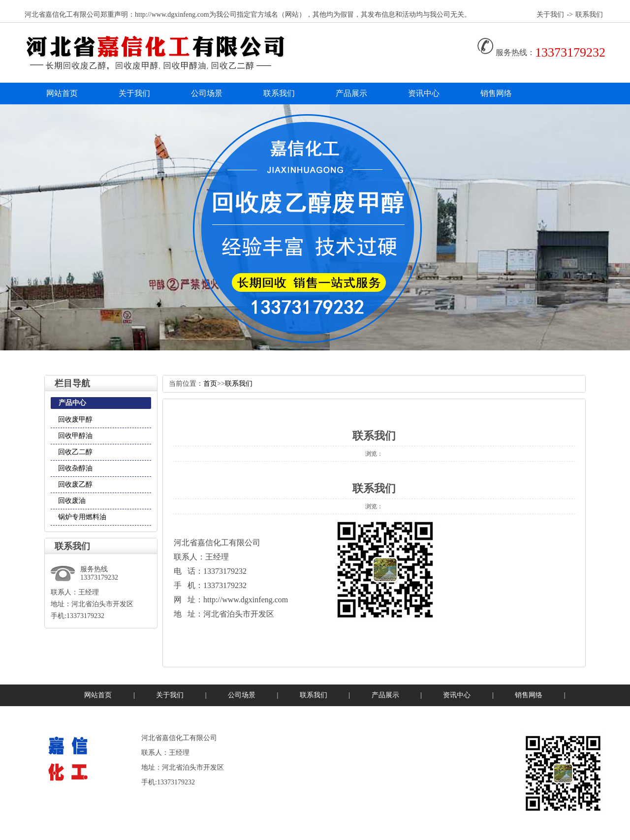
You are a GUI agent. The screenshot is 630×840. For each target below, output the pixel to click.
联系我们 (589, 15)
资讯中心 (424, 93)
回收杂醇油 (75, 468)
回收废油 (72, 501)
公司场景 (207, 93)
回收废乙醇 (75, 484)
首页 (210, 384)
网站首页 (62, 93)
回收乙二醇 (75, 452)
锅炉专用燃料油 (82, 517)
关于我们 (550, 15)
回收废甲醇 (75, 420)
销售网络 (496, 93)
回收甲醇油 (75, 436)
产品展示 (351, 93)
